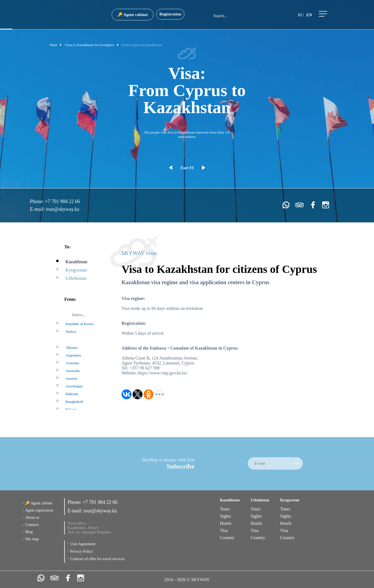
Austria (71, 378)
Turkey (71, 332)
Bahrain (72, 394)
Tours (225, 509)
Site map (32, 539)
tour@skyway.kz (63, 209)
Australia (73, 371)
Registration (170, 14)
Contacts (32, 525)
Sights (225, 516)
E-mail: (38, 209)
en (309, 15)
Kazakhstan (76, 262)
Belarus (72, 409)
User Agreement (83, 544)
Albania (72, 348)
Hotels (226, 523)
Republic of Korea (80, 324)
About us (32, 518)
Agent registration (39, 510)
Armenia (72, 363)
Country (227, 538)
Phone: (38, 201)
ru (301, 15)
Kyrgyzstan (76, 270)
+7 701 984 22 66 (62, 201)
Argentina (73, 355)
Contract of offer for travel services (98, 559)
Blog (29, 532)
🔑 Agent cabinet (133, 15)
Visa (224, 530)
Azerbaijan (74, 386)
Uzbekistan (76, 278)
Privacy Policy (82, 551)
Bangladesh (74, 402)
